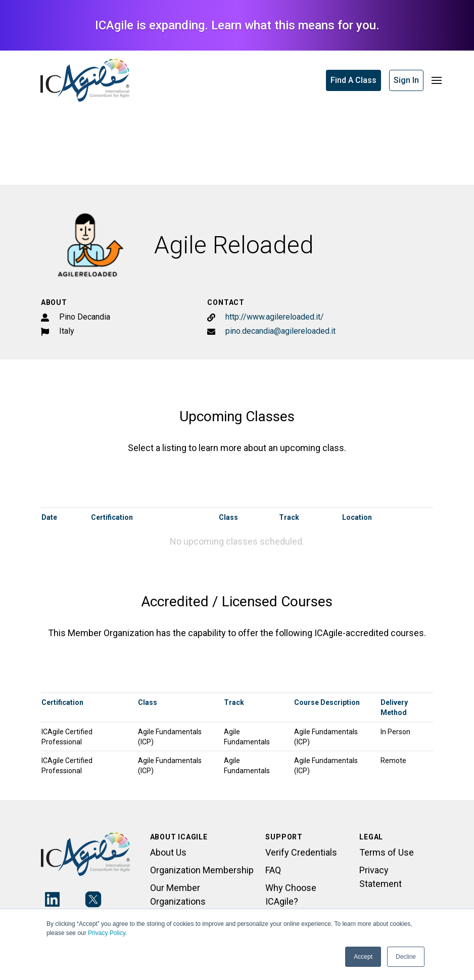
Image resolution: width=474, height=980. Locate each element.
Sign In (406, 80)
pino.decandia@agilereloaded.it (280, 331)
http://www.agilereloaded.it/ (275, 317)
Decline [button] (406, 957)
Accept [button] (363, 957)
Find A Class (353, 80)
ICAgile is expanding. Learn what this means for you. (237, 25)
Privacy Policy (107, 933)
